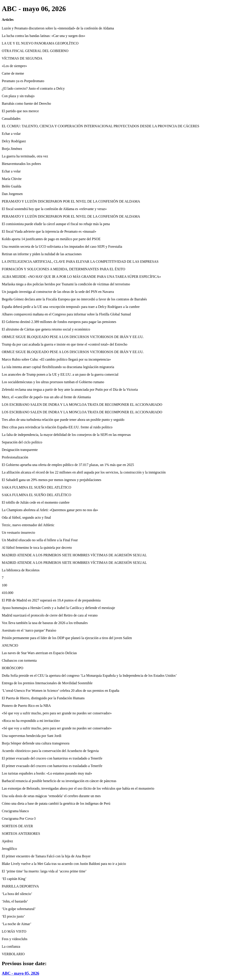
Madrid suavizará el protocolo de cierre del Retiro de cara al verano (50, 615)
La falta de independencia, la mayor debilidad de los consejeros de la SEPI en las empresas (66, 435)
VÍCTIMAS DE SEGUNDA (22, 58)
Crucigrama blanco (15, 811)
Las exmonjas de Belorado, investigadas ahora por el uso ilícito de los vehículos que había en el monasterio (78, 788)
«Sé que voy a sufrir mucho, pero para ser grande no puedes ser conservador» (57, 713)
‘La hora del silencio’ (17, 894)
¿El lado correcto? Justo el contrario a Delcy (33, 88)
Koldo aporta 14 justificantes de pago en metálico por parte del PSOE (51, 239)
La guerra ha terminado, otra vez (25, 156)
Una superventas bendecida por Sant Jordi (32, 736)
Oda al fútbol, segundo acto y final (26, 517)
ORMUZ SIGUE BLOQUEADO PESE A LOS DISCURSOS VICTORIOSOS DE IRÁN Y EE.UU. (73, 337)
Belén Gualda (12, 186)
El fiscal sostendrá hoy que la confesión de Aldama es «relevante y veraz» (54, 209)
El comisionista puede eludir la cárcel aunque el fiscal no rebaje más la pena (56, 224)
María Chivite (12, 179)
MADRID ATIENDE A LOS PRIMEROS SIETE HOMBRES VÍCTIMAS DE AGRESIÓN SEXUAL (74, 555)
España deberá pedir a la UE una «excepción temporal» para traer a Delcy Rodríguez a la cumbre (71, 307)
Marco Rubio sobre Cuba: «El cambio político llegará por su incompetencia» (56, 359)
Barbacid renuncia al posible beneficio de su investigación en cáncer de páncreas (59, 781)
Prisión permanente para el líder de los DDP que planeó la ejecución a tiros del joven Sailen (67, 638)
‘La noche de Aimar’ (17, 924)
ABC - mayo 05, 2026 (21, 973)
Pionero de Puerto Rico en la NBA (26, 706)
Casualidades (11, 119)
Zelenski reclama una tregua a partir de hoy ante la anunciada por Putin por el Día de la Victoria (70, 389)
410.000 (8, 593)
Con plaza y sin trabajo (18, 96)
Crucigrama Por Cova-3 (19, 819)
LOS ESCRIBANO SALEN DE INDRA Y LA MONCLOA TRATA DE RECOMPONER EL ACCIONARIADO (82, 405)
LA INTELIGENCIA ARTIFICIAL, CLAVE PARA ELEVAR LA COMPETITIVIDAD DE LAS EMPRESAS (80, 262)
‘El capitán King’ (14, 879)
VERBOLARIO (13, 954)
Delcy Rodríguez (14, 141)
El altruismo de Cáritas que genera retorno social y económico (46, 329)
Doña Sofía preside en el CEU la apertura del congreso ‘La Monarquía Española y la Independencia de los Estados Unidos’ (89, 676)
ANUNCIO (10, 645)
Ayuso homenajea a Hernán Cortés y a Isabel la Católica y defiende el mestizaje (58, 608)
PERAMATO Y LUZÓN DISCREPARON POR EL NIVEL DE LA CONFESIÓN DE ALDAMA (71, 201)
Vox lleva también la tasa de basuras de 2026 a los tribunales (45, 623)
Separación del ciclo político (22, 442)
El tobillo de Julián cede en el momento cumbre (36, 502)
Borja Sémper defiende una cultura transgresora (36, 743)
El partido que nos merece (20, 111)
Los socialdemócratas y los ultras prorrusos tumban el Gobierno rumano (53, 382)
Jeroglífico (9, 849)
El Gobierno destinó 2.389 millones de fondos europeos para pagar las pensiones (59, 322)
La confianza (11, 946)
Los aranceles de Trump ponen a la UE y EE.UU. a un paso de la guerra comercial (60, 374)
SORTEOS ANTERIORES (21, 834)
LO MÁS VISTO (14, 931)
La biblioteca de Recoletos (21, 570)
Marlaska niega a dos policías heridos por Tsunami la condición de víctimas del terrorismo (66, 284)
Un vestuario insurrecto (18, 533)
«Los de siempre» (14, 66)
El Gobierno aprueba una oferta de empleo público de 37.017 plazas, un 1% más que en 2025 (68, 465)
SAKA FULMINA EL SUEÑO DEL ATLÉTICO (36, 487)
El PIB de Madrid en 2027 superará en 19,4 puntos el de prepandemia (51, 600)
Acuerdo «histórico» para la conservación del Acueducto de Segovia (50, 751)
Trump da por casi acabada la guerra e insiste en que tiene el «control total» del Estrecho (65, 344)
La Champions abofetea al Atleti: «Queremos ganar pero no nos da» (50, 510)
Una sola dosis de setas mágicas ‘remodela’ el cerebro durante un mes (51, 796)
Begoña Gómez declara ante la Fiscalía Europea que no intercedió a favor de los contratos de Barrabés (74, 299)
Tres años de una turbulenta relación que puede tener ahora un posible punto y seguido (63, 420)
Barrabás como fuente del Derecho (26, 103)
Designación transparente (20, 450)
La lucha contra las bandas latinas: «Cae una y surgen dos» (43, 36)
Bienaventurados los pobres (21, 164)
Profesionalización (15, 457)
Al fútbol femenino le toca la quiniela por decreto (37, 548)
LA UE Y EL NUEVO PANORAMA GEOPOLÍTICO (40, 43)
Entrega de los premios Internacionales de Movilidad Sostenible (47, 683)
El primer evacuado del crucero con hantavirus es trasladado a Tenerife (52, 758)
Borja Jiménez (12, 149)
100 (4, 585)
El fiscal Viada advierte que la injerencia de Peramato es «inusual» (49, 231)
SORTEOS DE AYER (17, 826)
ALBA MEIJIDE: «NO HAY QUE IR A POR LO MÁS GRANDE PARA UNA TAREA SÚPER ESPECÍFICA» (81, 277)
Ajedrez (7, 841)
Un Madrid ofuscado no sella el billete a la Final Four (40, 540)
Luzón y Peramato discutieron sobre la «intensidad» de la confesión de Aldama (58, 28)
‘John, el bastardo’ (15, 901)
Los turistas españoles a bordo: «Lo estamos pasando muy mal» (47, 773)
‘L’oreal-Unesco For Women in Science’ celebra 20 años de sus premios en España (61, 691)
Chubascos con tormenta (19, 660)
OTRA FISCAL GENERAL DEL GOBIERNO (35, 51)
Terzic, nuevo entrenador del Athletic (28, 525)
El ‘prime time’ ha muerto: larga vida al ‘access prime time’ (44, 871)
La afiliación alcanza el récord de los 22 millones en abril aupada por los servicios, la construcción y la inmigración (84, 472)
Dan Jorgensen (12, 194)
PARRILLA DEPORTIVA (20, 886)
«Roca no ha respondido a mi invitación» (31, 721)
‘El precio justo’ (13, 916)
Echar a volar (11, 134)
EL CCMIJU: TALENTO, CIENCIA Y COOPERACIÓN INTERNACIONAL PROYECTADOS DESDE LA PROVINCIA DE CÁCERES (101, 126)
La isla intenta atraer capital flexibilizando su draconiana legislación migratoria (58, 367)
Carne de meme (13, 73)
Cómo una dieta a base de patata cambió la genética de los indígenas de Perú (56, 803)
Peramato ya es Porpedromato (23, 81)
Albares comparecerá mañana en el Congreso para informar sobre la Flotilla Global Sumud (66, 314)
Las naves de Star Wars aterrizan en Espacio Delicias (39, 653)
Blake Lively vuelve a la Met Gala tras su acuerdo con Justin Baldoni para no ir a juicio (64, 864)
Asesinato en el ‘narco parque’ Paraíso (29, 630)
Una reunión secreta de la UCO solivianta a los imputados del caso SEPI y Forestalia (62, 246)
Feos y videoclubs (15, 939)
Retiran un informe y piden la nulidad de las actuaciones (42, 254)
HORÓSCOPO (13, 668)
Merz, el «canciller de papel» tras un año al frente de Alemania (46, 397)
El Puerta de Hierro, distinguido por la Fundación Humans (43, 698)
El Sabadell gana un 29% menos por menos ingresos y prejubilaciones (52, 480)
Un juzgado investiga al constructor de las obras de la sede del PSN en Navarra (58, 292)
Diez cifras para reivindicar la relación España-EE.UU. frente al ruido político (57, 427)
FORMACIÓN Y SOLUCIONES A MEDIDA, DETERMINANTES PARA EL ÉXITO (64, 269)
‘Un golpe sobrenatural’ (19, 909)
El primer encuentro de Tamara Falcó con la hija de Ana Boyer (46, 856)
